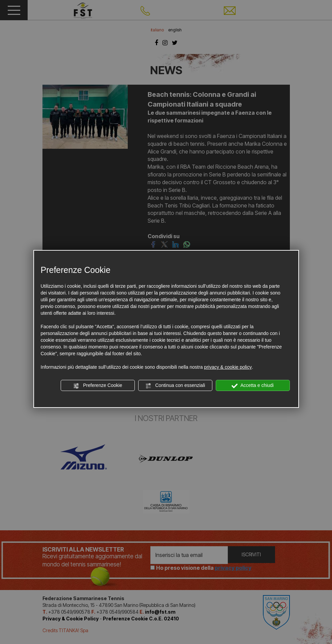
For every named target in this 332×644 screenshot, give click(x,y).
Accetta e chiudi (253, 386)
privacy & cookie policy (228, 367)
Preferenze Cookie (98, 386)
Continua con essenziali (175, 386)
